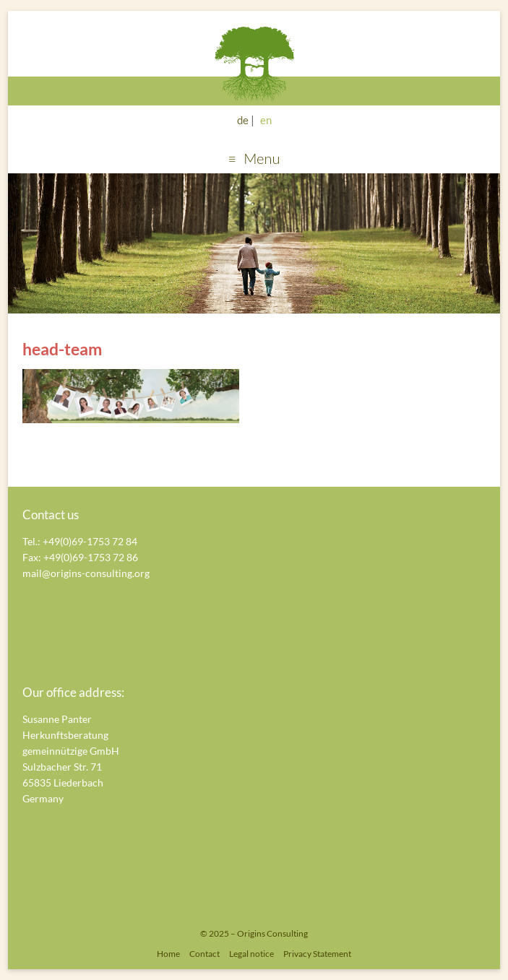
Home (168, 954)
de (243, 120)
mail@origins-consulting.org (86, 573)
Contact (205, 954)
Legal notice (251, 954)
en (266, 120)
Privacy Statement (317, 954)
